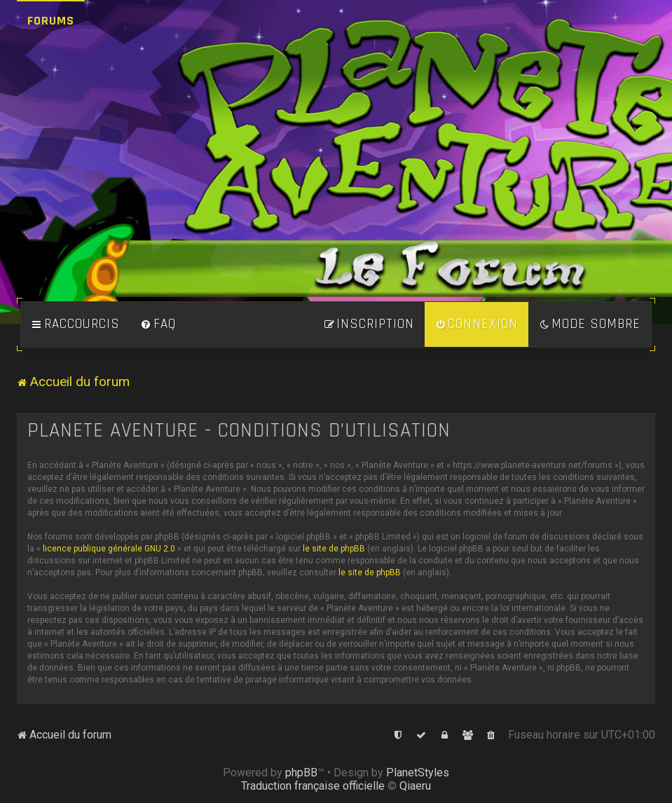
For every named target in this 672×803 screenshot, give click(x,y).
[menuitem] (158, 324)
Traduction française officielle (313, 786)
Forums (51, 21)
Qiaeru (415, 786)
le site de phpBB (334, 549)
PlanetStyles (418, 773)
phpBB (301, 773)
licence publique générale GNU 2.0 (109, 549)
